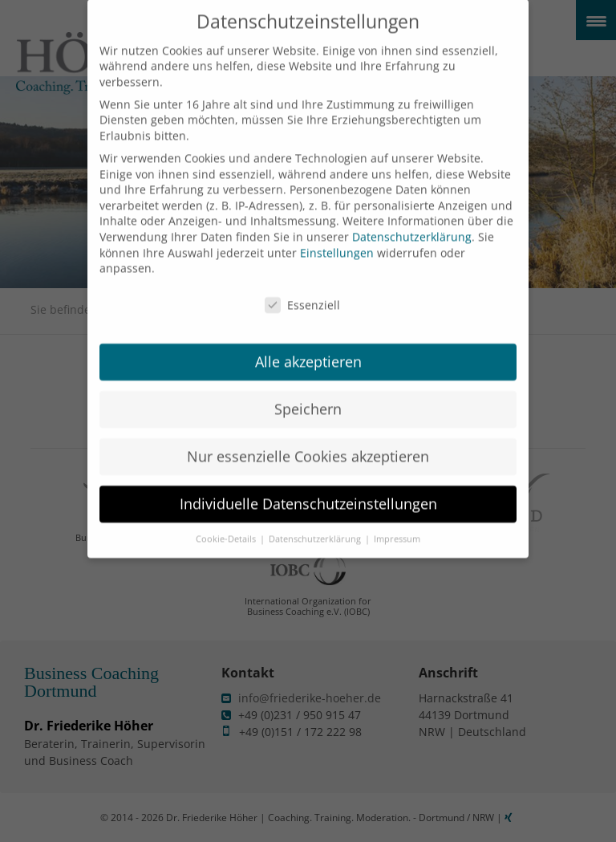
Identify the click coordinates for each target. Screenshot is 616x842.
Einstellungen (337, 236)
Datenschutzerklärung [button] (316, 523)
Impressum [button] (397, 523)
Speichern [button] (308, 393)
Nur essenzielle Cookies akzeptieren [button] (308, 441)
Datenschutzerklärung (412, 221)
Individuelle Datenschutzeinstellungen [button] (308, 488)
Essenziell (302, 289)
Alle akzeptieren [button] (308, 346)
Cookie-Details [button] (227, 523)
